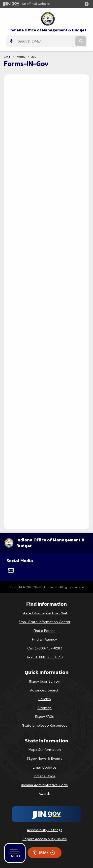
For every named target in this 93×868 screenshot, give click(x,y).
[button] (88, 4)
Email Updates (45, 767)
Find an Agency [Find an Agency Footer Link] (45, 639)
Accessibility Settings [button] (45, 830)
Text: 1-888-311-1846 (45, 657)
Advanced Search (45, 690)
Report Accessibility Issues (45, 839)
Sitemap (45, 708)
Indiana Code (45, 776)
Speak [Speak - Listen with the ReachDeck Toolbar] (44, 853)
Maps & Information (45, 750)
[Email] (11, 570)
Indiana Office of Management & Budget (48, 30)
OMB (7, 57)
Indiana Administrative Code (45, 785)
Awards (45, 794)
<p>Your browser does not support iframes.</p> (46, 301)
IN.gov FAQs (45, 716)
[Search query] (45, 41)
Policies (45, 699)
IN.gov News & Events (45, 758)
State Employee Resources (45, 725)
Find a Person (45, 631)
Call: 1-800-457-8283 (45, 648)
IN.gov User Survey (45, 681)
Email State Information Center (45, 622)
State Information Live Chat (45, 613)
